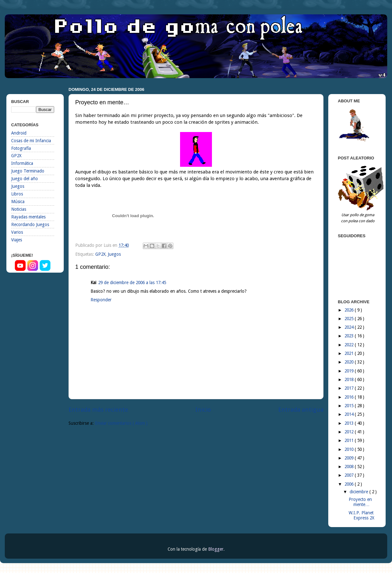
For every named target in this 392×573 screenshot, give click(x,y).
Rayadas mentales (28, 217)
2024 (350, 327)
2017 (350, 388)
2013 (350, 423)
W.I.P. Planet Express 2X (361, 515)
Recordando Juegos (30, 224)
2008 (350, 466)
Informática (22, 163)
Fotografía (21, 148)
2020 (350, 362)
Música (18, 202)
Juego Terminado (28, 171)
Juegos (114, 254)
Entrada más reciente (98, 410)
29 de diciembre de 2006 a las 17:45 (132, 283)
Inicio (203, 410)
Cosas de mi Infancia (31, 141)
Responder (101, 300)
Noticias (19, 209)
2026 (350, 310)
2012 (350, 432)
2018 (350, 379)
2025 (350, 319)
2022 (350, 345)
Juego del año (25, 179)
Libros (17, 194)
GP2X (100, 254)
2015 (350, 406)
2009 (350, 458)
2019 (350, 371)
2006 (350, 484)
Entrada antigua (301, 410)
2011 (350, 440)
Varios (17, 232)
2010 (350, 449)
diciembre (359, 492)
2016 (350, 397)
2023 (350, 336)
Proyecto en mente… (360, 502)
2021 (350, 353)
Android (19, 133)
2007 (350, 475)
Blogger (216, 549)
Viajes (17, 240)
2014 (350, 414)
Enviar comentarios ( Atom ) (121, 423)
